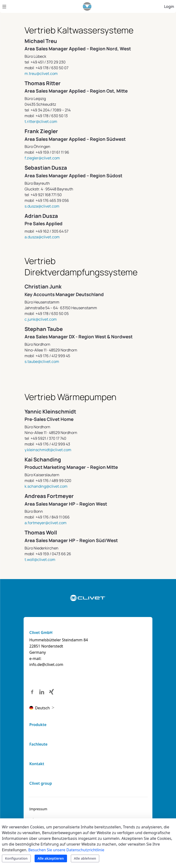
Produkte (38, 725)
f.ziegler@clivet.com (42, 158)
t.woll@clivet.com (40, 559)
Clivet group (41, 783)
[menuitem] (38, 809)
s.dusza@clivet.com (42, 206)
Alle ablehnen (85, 858)
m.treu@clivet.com (41, 73)
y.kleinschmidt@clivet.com (48, 450)
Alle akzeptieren (51, 858)
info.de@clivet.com (46, 664)
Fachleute (38, 744)
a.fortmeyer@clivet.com (46, 523)
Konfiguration (16, 858)
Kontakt (37, 764)
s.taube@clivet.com (42, 361)
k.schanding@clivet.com (46, 486)
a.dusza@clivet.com (42, 237)
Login (169, 6)
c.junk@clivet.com (41, 319)
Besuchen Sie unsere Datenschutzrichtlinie (66, 850)
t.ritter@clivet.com (41, 121)
